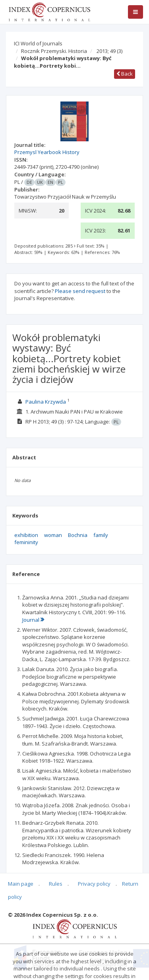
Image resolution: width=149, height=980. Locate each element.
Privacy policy (94, 884)
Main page (21, 884)
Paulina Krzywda (46, 402)
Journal (33, 620)
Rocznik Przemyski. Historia (54, 51)
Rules (56, 884)
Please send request (80, 291)
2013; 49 (109, 51)
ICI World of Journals (38, 43)
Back (125, 74)
